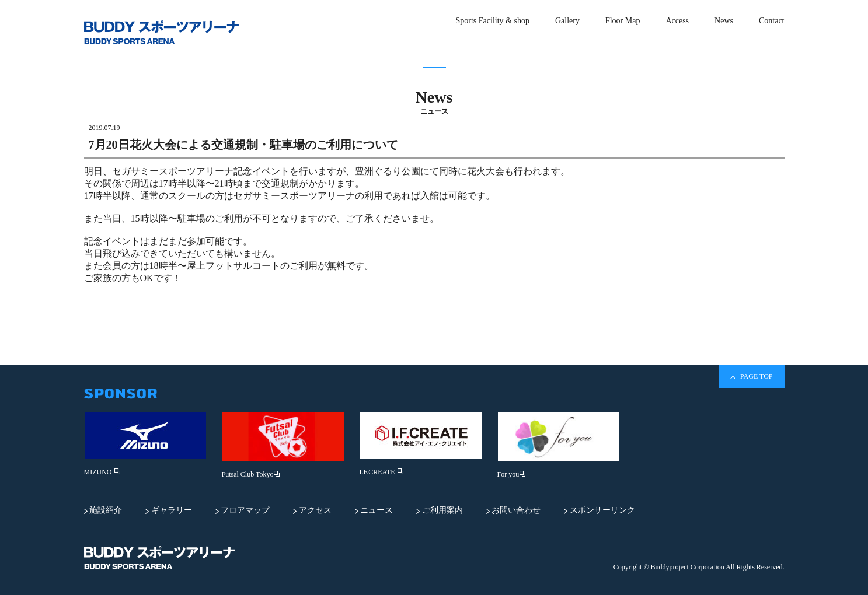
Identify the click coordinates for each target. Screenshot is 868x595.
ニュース (374, 510)
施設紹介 (103, 510)
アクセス (312, 510)
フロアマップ (243, 510)
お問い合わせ (514, 510)
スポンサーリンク (599, 510)
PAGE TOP (751, 377)
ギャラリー (169, 510)
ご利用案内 (440, 510)
